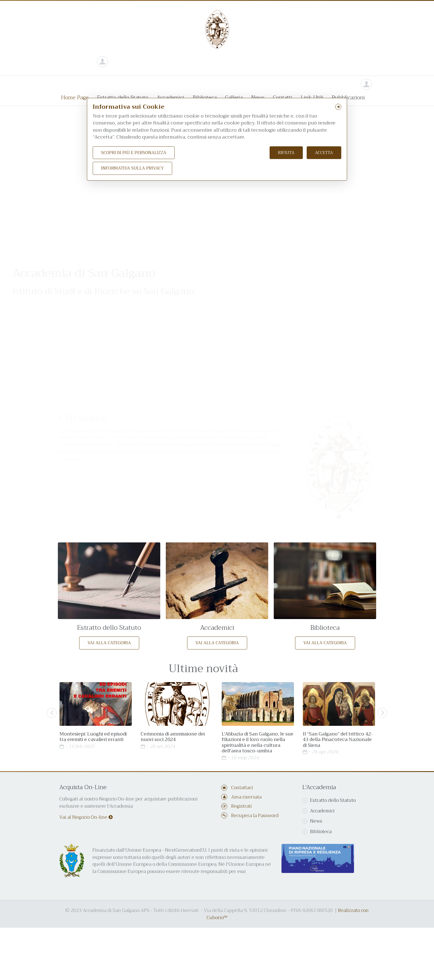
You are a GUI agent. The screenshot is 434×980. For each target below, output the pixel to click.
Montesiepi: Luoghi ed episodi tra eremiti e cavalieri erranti (93, 737)
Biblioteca (205, 98)
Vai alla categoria (109, 643)
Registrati (241, 806)
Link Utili (312, 98)
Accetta (324, 153)
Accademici (170, 98)
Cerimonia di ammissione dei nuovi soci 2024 (173, 737)
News (258, 98)
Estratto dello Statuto (123, 98)
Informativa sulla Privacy (132, 168)
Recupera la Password (255, 816)
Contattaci (242, 788)
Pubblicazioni (348, 98)
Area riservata (246, 797)
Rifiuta (286, 153)
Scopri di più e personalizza (134, 153)
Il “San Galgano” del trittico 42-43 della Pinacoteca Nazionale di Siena (338, 740)
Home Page (75, 98)
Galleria (234, 98)
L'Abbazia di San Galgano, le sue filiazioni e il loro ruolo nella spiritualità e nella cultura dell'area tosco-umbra (258, 742)
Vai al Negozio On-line (86, 817)
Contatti (283, 98)
